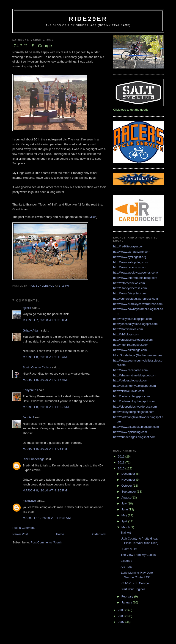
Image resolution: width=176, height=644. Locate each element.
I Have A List (129, 549)
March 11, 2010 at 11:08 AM (47, 518)
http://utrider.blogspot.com (130, 380)
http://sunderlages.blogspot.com (134, 437)
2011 (122, 462)
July (125, 503)
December (129, 474)
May (125, 515)
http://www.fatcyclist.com (129, 293)
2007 (122, 622)
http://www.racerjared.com (130, 370)
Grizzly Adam (32, 330)
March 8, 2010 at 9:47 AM (45, 380)
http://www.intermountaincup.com (135, 278)
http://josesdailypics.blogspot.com (135, 324)
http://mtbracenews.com (129, 283)
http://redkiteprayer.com (129, 246)
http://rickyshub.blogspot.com (132, 319)
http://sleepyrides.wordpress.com (135, 407)
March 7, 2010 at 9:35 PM (45, 320)
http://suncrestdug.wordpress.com (136, 299)
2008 (122, 616)
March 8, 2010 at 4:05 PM (45, 449)
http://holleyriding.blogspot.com (134, 412)
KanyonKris (30, 390)
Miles (93, 217)
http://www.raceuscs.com (130, 267)
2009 (122, 610)
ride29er (88, 19)
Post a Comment (23, 528)
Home (60, 534)
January (127, 602)
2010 (122, 468)
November (129, 480)
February (128, 596)
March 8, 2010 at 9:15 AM (45, 357)
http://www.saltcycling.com (131, 262)
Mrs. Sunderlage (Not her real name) (137, 355)
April (125, 521)
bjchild (27, 308)
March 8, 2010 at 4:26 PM (45, 490)
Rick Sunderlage (34, 459)
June (125, 509)
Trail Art (126, 533)
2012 (122, 456)
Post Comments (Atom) (46, 542)
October (127, 486)
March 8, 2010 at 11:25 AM (46, 407)
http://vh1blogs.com (126, 334)
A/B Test (126, 567)
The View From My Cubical (138, 555)
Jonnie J (28, 417)
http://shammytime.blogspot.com (135, 375)
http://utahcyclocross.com (130, 288)
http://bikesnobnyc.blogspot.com (135, 386)
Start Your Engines (133, 589)
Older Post (99, 534)
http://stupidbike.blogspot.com (133, 340)
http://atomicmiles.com (128, 329)
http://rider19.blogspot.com (131, 345)
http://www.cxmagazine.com (132, 252)
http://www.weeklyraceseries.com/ (136, 273)
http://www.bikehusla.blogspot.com (136, 427)
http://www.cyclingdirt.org (130, 257)
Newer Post (20, 534)
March (126, 527)
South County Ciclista (37, 367)
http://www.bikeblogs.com (130, 350)
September (129, 492)
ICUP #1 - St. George (135, 583)
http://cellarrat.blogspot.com (132, 396)
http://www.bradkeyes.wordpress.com (138, 304)
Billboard (126, 561)
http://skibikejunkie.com (129, 391)
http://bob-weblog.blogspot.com (134, 401)
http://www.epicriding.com (130, 432)
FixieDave (29, 501)
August (126, 497)
